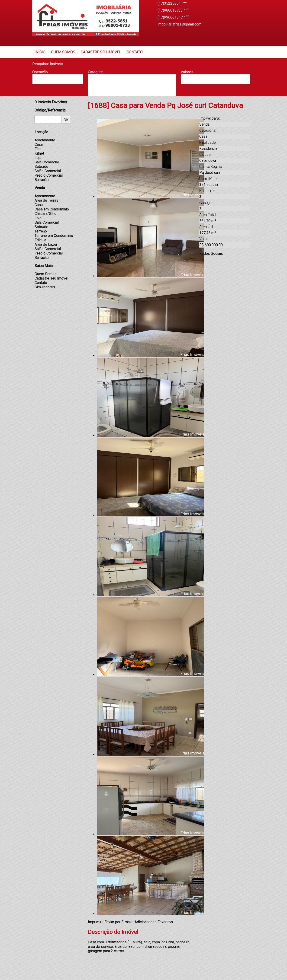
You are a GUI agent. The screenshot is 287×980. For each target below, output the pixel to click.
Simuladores (45, 287)
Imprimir (95, 922)
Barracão (132, 84)
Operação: (40, 72)
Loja (38, 158)
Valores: (187, 72)
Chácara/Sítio (45, 214)
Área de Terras (46, 200)
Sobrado (41, 167)
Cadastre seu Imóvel (101, 52)
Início (40, 52)
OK (66, 120)
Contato (135, 52)
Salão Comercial (48, 171)
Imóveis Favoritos (51, 102)
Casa (132, 88)
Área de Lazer (46, 244)
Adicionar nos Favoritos (154, 922)
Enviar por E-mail (118, 922)
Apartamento (132, 79)
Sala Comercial (47, 162)
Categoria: (96, 72)
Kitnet (39, 153)
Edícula (40, 240)
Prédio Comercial (49, 175)
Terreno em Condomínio (54, 236)
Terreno (41, 231)
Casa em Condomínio (52, 209)
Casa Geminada (132, 93)
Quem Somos (63, 52)
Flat (38, 149)
